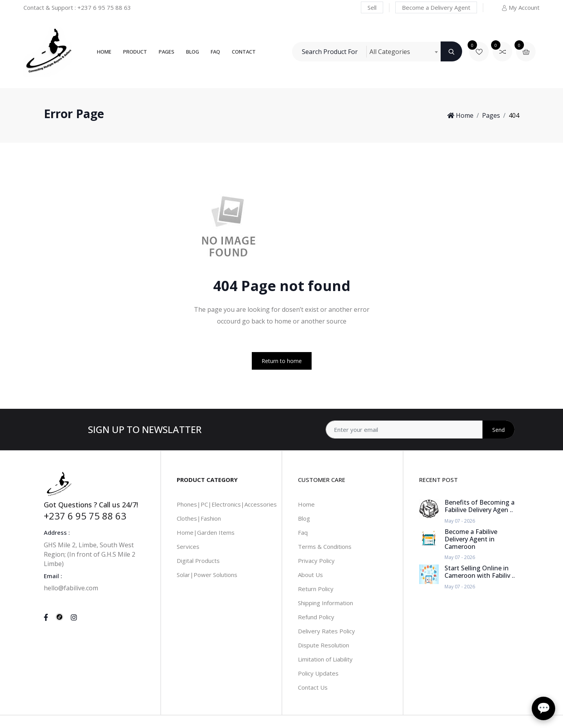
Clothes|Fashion (199, 518)
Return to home (282, 361)
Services (188, 546)
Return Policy (316, 589)
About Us (310, 575)
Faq (303, 532)
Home (104, 52)
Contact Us (313, 687)
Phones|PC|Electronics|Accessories (227, 504)
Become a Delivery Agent (436, 7)
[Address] (420, 430)
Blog (193, 52)
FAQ (215, 52)
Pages (167, 52)
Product (135, 52)
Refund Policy (316, 617)
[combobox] (403, 52)
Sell (372, 7)
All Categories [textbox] (390, 52)
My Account (520, 7)
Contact (244, 52)
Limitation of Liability (325, 659)
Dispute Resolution (324, 645)
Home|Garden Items (206, 532)
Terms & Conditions (325, 546)
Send (498, 430)
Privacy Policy (316, 561)
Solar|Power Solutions (207, 575)
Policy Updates (318, 673)
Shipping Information (325, 603)
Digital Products (198, 561)
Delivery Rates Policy (326, 631)
